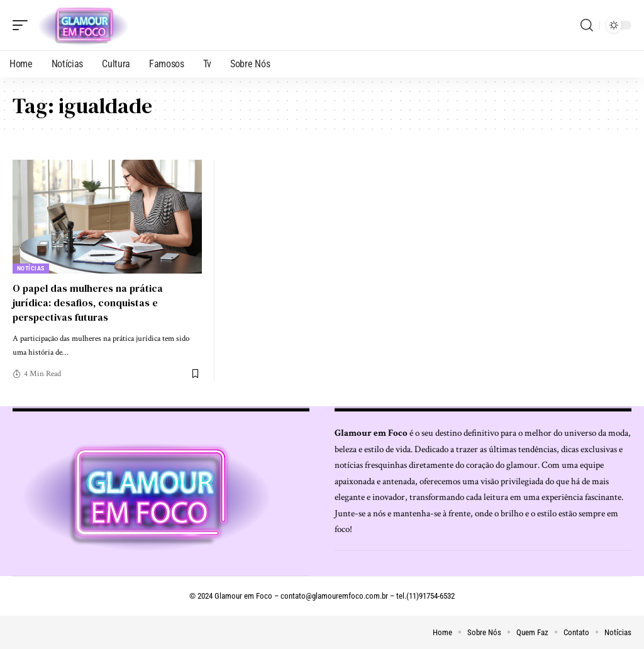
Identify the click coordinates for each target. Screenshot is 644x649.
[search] (587, 25)
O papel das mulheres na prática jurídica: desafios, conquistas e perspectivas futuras (88, 302)
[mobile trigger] (23, 25)
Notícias (31, 268)
